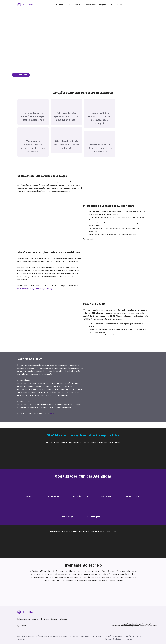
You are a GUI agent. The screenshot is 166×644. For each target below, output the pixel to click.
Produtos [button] (59, 5)
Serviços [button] (69, 5)
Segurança (128, 639)
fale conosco (21, 75)
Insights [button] (103, 5)
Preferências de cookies (114, 636)
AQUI (52, 413)
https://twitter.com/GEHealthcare (117, 625)
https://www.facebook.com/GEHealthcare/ (106, 625)
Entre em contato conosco (28, 619)
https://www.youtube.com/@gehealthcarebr (128, 625)
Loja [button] (110, 5)
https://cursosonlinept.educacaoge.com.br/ (35, 288)
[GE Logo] (26, 4)
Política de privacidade (135, 636)
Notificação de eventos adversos (54, 619)
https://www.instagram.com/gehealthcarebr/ (112, 625)
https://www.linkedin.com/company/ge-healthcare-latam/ (123, 625)
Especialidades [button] (91, 5)
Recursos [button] (79, 5)
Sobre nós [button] (119, 5)
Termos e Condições (113, 639)
